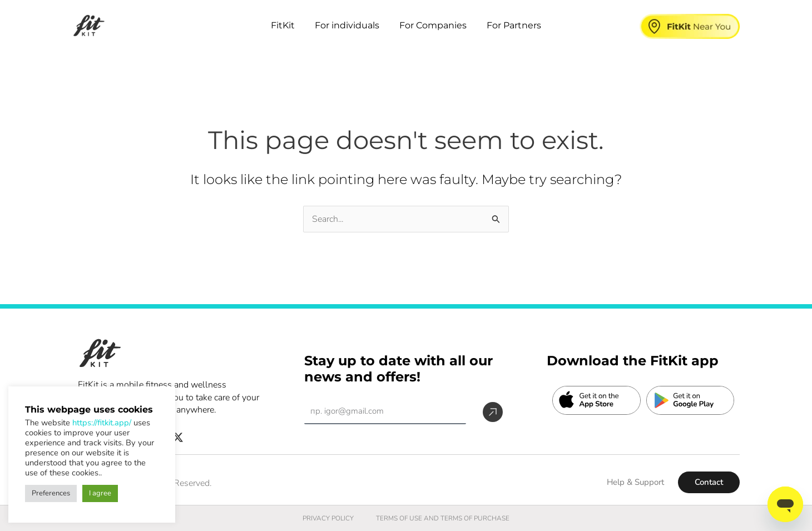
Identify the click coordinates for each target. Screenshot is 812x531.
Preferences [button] (51, 493)
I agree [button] (100, 493)
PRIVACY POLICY (328, 518)
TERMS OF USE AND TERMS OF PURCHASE (443, 518)
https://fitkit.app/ (102, 423)
